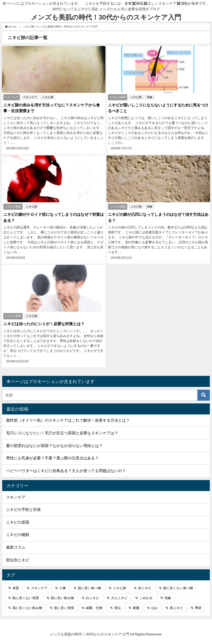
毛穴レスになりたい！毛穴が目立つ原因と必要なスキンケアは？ (62, 433)
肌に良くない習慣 (26, 598)
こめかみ (146, 598)
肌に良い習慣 (64, 608)
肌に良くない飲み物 (27, 608)
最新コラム (16, 547)
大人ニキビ (119, 598)
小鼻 (63, 588)
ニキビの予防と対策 (23, 510)
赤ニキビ (145, 588)
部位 (118, 608)
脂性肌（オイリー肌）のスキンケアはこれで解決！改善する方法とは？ (68, 420)
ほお (155, 608)
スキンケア (30, 97)
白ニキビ (92, 598)
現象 (150, 97)
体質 (16, 588)
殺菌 (136, 608)
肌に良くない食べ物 (178, 588)
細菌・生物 (94, 608)
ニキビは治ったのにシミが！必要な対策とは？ (44, 324)
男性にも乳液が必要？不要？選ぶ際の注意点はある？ (52, 458)
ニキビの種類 (18, 535)
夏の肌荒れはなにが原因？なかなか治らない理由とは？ (54, 446)
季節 (198, 608)
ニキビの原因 (18, 522)
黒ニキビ (176, 608)
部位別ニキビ (18, 560)
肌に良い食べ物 (89, 588)
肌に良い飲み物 (62, 598)
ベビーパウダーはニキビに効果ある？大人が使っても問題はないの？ (66, 471)
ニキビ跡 (48, 97)
